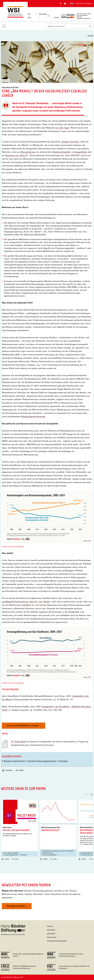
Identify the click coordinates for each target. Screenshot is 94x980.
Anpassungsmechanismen (33, 417)
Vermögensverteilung (11, 853)
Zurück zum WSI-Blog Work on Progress (23, 725)
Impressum (51, 934)
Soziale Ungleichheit (14, 761)
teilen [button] (20, 770)
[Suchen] (90, 26)
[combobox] (66, 26)
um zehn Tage (62, 128)
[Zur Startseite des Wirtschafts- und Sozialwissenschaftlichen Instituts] (15, 16)
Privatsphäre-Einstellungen (57, 941)
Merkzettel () (44, 16)
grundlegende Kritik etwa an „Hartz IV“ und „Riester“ (26, 602)
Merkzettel (51, 930)
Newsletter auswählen (16, 906)
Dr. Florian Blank (19, 742)
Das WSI (29, 16)
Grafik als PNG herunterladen (13, 547)
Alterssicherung (28, 152)
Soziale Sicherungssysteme (42, 761)
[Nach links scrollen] (87, 794)
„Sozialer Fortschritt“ (70, 142)
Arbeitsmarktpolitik (61, 152)
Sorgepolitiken (81, 152)
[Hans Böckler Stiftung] (13, 935)
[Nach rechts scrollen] (91, 794)
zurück (91, 36)
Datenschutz (52, 937)
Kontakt (50, 926)
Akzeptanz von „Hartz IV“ (17, 156)
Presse (56, 18)
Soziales (63, 761)
